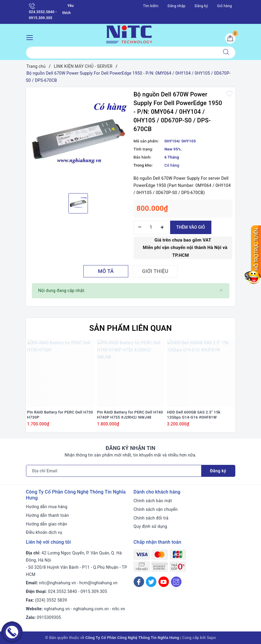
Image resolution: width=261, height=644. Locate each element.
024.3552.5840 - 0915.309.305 (43, 11)
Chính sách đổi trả (151, 518)
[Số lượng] (151, 227)
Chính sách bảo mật (153, 501)
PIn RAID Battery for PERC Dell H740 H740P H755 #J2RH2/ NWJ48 (130, 415)
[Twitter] (151, 582)
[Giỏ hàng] (230, 39)
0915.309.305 (94, 591)
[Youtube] (164, 582)
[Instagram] (176, 582)
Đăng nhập (177, 6)
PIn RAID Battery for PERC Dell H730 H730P (60, 415)
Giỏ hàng (224, 6)
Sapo (212, 638)
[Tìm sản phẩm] (122, 53)
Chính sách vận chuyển (156, 509)
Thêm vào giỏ (191, 227)
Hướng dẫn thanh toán (48, 515)
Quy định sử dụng (151, 526)
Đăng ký (201, 6)
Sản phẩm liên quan (130, 328)
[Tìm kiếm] (226, 53)
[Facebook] (139, 582)
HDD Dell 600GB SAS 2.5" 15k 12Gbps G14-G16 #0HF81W (194, 415)
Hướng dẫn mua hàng (47, 507)
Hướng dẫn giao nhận (47, 524)
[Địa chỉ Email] (114, 471)
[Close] (221, 290)
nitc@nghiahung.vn (58, 583)
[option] (78, 139)
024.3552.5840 (63, 591)
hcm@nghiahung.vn (99, 583)
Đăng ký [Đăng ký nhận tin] (218, 471)
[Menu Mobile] (31, 37)
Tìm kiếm (151, 6)
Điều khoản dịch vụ (44, 532)
